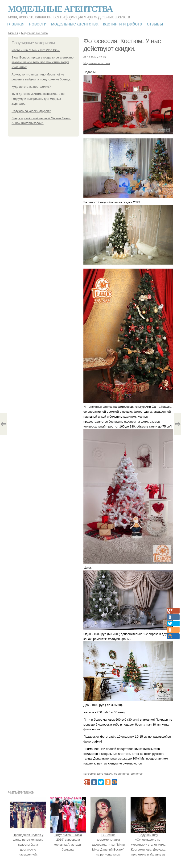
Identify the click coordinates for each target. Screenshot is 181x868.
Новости (38, 24)
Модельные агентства (60, 9)
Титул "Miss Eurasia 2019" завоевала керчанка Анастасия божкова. (68, 840)
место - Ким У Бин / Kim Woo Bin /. (36, 50)
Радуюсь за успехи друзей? (31, 111)
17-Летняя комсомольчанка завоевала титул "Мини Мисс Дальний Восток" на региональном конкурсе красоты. (108, 845)
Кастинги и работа (123, 24)
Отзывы (155, 24)
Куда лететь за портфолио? (31, 87)
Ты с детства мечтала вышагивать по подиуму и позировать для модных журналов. (38, 99)
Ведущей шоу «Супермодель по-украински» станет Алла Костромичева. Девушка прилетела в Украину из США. (148, 845)
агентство (137, 774)
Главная (16, 24)
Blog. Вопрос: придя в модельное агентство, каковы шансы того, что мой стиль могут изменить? (43, 62)
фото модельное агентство (113, 774)
